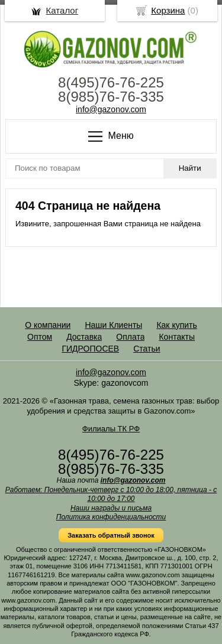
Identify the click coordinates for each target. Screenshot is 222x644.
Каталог (62, 10)
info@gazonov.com (111, 109)
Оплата (130, 337)
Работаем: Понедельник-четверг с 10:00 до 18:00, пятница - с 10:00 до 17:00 (111, 495)
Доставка (84, 337)
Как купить (176, 325)
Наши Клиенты (113, 325)
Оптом (40, 337)
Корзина (168, 10)
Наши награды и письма (111, 508)
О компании (48, 325)
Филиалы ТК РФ (111, 429)
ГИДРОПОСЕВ (90, 349)
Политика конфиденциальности (111, 517)
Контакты (176, 337)
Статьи (147, 349)
